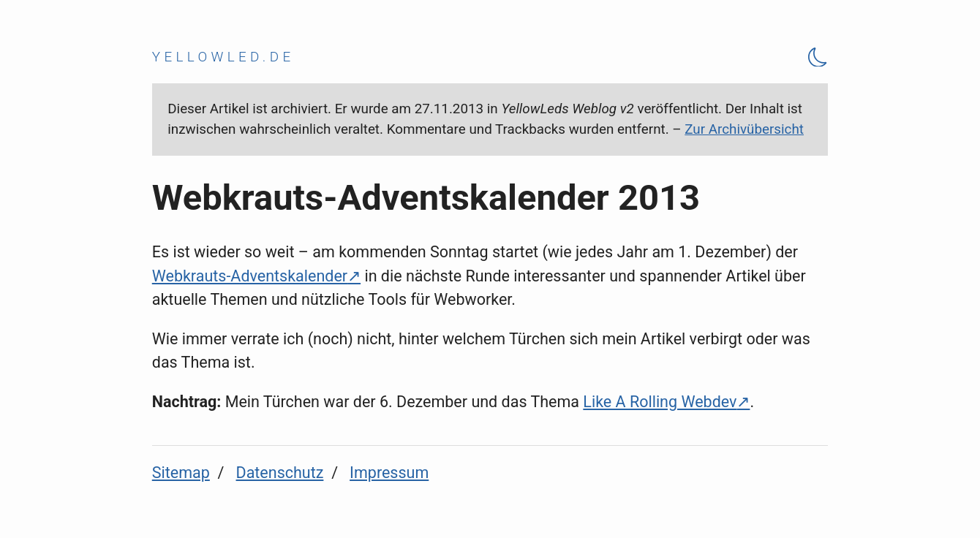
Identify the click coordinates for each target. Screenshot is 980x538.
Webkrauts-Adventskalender (250, 276)
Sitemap (181, 473)
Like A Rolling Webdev (660, 402)
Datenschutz (280, 473)
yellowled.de (223, 57)
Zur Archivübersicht (744, 129)
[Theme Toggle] (818, 57)
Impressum (389, 473)
